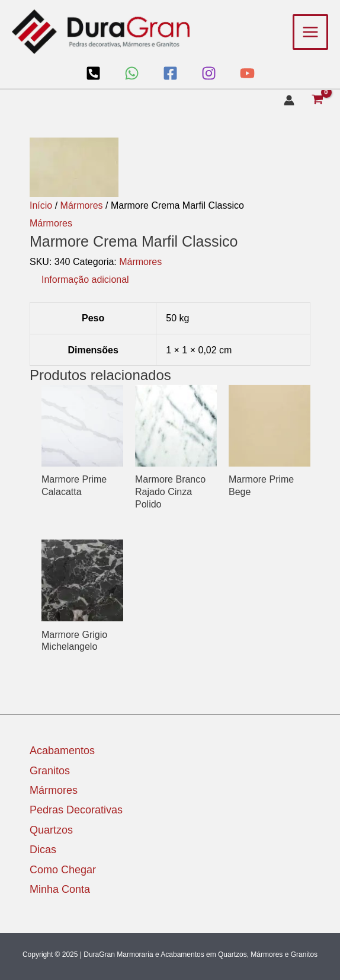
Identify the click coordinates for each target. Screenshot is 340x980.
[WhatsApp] (132, 73)
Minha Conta (60, 889)
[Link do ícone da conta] (289, 100)
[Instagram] (209, 73)
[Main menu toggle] (310, 32)
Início (41, 205)
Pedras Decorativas (76, 810)
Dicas (43, 850)
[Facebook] (170, 73)
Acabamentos (62, 751)
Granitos (50, 771)
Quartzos (51, 830)
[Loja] (93, 73)
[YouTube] (247, 73)
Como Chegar (63, 870)
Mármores (82, 205)
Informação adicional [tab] (85, 280)
